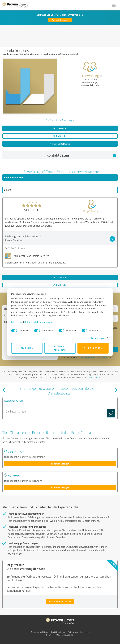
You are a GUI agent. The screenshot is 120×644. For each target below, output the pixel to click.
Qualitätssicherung (58, 632)
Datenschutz (73, 632)
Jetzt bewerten (60, 128)
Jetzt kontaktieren (60, 144)
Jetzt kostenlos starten (60, 601)
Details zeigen (98, 338)
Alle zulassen (93, 348)
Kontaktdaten (81, 155)
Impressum (17, 322)
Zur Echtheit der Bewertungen (60, 120)
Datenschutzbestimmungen (39, 322)
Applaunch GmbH (14, 401)
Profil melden (95, 377)
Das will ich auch (60, 20)
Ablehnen (27, 348)
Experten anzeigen (60, 464)
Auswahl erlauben (60, 348)
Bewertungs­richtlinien (39, 632)
